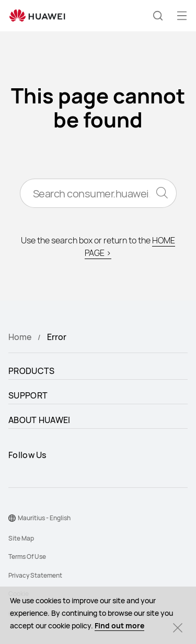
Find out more (119, 625)
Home (20, 337)
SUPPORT (28, 395)
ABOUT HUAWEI (39, 420)
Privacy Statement (35, 575)
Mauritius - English (44, 518)
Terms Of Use (27, 557)
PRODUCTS (31, 371)
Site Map (21, 538)
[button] (158, 16)
